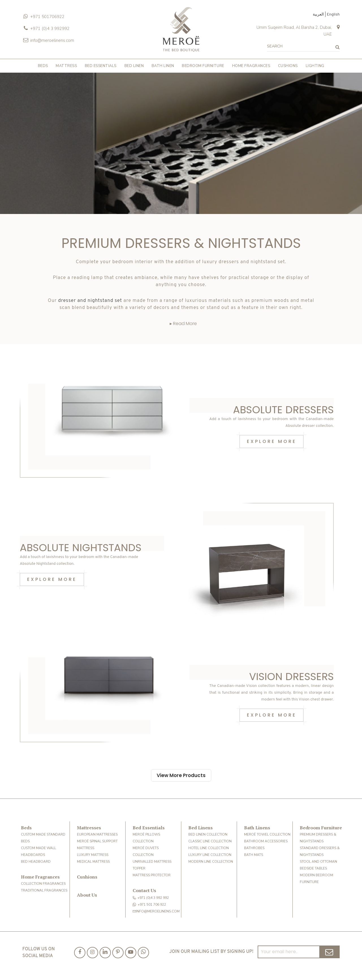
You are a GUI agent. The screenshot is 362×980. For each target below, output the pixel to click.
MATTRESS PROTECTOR (152, 875)
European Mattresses (97, 834)
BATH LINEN (163, 66)
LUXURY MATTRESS (93, 855)
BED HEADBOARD (36, 862)
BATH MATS (254, 855)
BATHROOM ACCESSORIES (266, 841)
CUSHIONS (288, 66)
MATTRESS (66, 66)
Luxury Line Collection (210, 855)
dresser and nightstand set (90, 301)
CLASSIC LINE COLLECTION (210, 841)
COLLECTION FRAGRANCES (43, 884)
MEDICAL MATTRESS (93, 862)
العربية (319, 15)
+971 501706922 (47, 17)
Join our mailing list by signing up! (211, 952)
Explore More (272, 441)
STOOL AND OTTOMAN (318, 862)
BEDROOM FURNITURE (203, 66)
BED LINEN (134, 66)
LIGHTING (315, 66)
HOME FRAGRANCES (251, 66)
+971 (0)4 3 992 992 (151, 898)
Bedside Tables (313, 868)
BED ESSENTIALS (101, 66)
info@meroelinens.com (52, 40)
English (333, 15)
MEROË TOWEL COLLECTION (267, 834)
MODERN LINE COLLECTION (211, 862)
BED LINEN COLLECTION (208, 834)
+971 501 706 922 (149, 905)
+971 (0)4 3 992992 (50, 29)
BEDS (43, 66)
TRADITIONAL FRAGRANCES (44, 890)
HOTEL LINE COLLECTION (209, 848)
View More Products (181, 775)
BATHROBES (254, 848)
